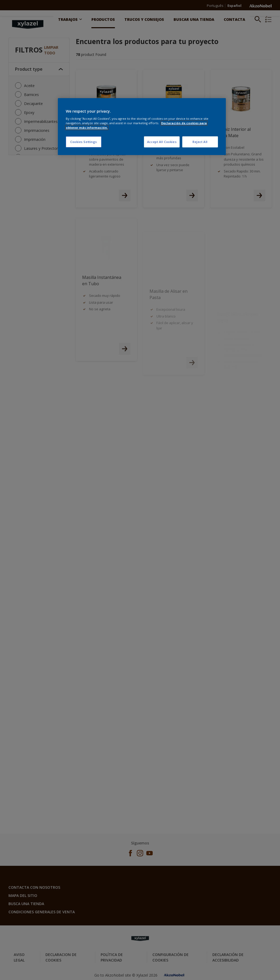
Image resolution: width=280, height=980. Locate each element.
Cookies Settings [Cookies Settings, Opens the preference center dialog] (84, 142)
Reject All (200, 142)
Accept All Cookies (162, 142)
